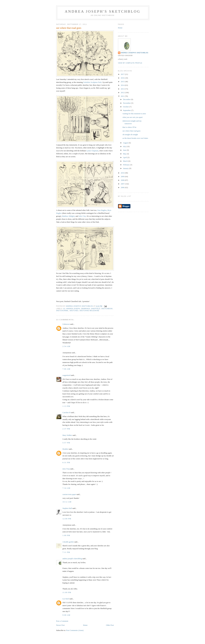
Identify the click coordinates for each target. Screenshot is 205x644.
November (127, 103)
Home (85, 625)
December (127, 99)
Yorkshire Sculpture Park (92, 82)
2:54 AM (66, 346)
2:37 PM (66, 429)
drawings (86, 309)
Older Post (110, 625)
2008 (123, 180)
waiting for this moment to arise (134, 114)
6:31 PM (66, 462)
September (127, 110)
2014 (123, 85)
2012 (123, 92)
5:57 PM (66, 443)
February (126, 165)
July (125, 146)
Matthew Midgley (69, 216)
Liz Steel (66, 599)
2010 (123, 173)
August (126, 143)
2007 (123, 184)
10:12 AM (67, 502)
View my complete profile (130, 63)
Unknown (66, 324)
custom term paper (69, 494)
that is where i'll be (129, 127)
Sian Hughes (102, 210)
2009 (123, 176)
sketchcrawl (62, 311)
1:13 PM (66, 406)
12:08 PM (67, 519)
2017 (123, 74)
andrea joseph (73, 309)
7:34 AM (66, 488)
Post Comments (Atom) (75, 630)
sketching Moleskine (89, 311)
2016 (123, 78)
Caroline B (67, 412)
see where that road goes (132, 131)
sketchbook (107, 309)
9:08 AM (66, 615)
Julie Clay (82, 216)
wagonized (66, 375)
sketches (74, 311)
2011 (123, 96)
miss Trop (66, 469)
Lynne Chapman (92, 151)
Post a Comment (62, 621)
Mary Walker (67, 435)
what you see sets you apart (133, 117)
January (126, 168)
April (125, 157)
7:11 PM (66, 552)
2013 (123, 89)
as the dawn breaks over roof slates (135, 138)
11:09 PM (67, 592)
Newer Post (60, 625)
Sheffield (96, 309)
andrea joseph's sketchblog (103, 11)
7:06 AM (66, 369)
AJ (64, 309)
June (125, 150)
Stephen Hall (67, 508)
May (125, 154)
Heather (65, 449)
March (126, 161)
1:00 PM (66, 535)
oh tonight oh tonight (130, 134)
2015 (123, 82)
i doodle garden (68, 542)
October (126, 107)
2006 (123, 187)
